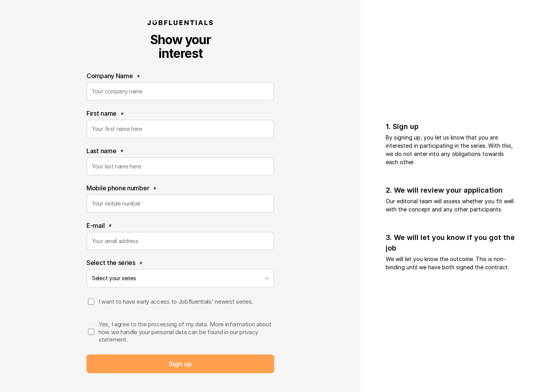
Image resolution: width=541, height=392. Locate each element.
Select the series (111, 263)
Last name (101, 151)
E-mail (95, 226)
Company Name (110, 76)
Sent (180, 364)
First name (102, 113)
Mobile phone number (118, 188)
